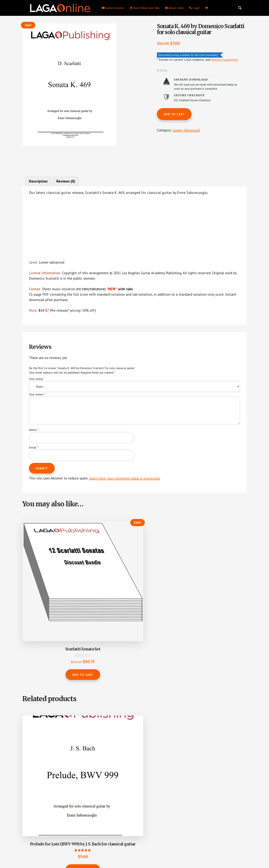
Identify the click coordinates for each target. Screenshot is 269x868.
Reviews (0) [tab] (66, 181)
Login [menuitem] (194, 8)
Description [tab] (38, 181)
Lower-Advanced (187, 131)
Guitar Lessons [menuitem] (113, 8)
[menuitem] (206, 8)
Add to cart (174, 114)
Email (33, 449)
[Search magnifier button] (240, 8)
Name (34, 432)
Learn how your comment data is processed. (128, 480)
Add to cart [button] (47, 606)
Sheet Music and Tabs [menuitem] (145, 8)
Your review (37, 396)
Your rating (37, 381)
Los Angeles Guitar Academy (111, 853)
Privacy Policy (136, 853)
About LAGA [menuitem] (174, 8)
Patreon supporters (225, 60)
